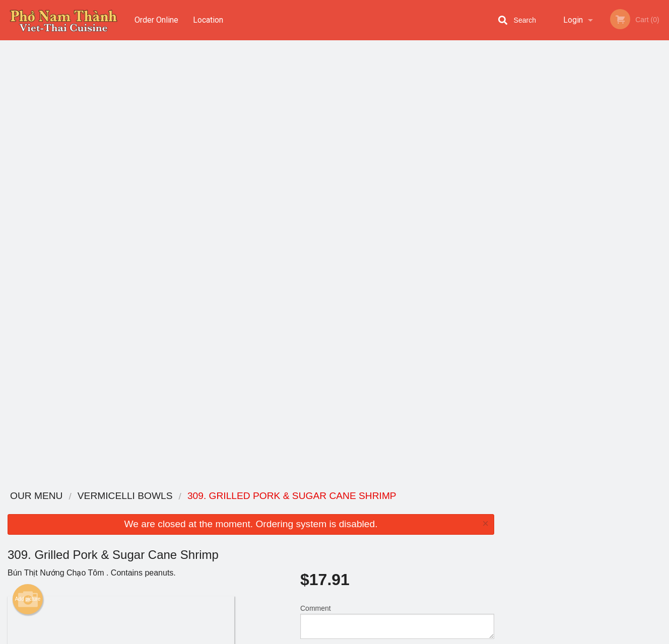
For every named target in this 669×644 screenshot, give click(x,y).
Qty (330, 222)
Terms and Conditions (415, 534)
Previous (509, 142)
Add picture (28, 159)
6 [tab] (623, 207)
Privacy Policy (404, 546)
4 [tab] (593, 207)
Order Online (156, 20)
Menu (308, 509)
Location (208, 20)
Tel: (495, 534)
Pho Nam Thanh (124, 496)
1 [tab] (548, 207)
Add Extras (393, 436)
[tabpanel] (585, 142)
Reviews (396, 522)
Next (661, 142)
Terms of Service (351, 637)
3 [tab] (578, 207)
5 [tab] (608, 207)
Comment (397, 181)
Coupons (397, 509)
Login (573, 20)
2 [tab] (563, 207)
